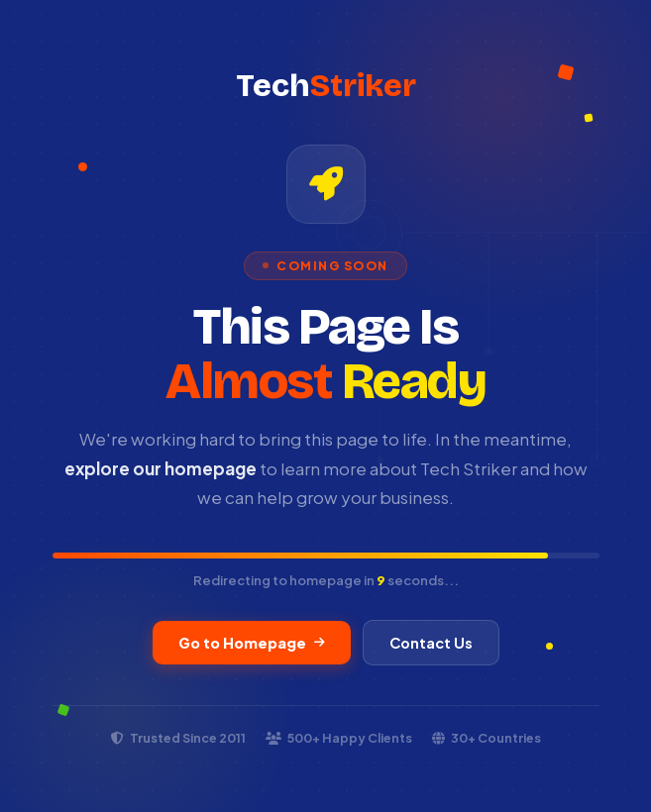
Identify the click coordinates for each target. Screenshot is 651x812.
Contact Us (431, 643)
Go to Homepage (252, 643)
